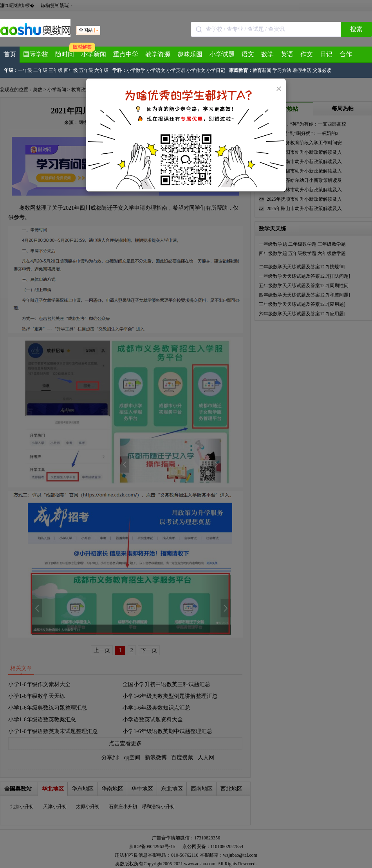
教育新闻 (262, 70)
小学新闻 (94, 54)
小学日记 (216, 70)
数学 (267, 54)
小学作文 (196, 70)
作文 (307, 54)
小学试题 (222, 54)
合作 (346, 54)
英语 (287, 54)
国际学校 (36, 54)
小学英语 (176, 70)
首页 (10, 54)
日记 (326, 54)
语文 (248, 54)
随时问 (65, 54)
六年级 (101, 70)
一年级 (25, 70)
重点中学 (126, 54)
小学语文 (156, 70)
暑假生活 (302, 70)
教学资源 (158, 54)
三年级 (56, 70)
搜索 (356, 29)
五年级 (86, 70)
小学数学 (136, 70)
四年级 (71, 70)
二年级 (40, 70)
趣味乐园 (190, 54)
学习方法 (282, 70)
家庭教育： (241, 70)
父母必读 (322, 70)
